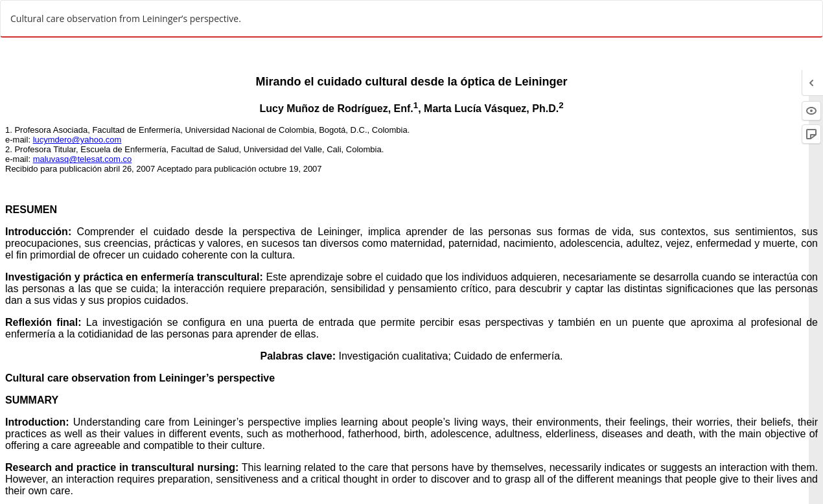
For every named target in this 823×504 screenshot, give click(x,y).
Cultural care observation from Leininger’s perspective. (126, 18)
